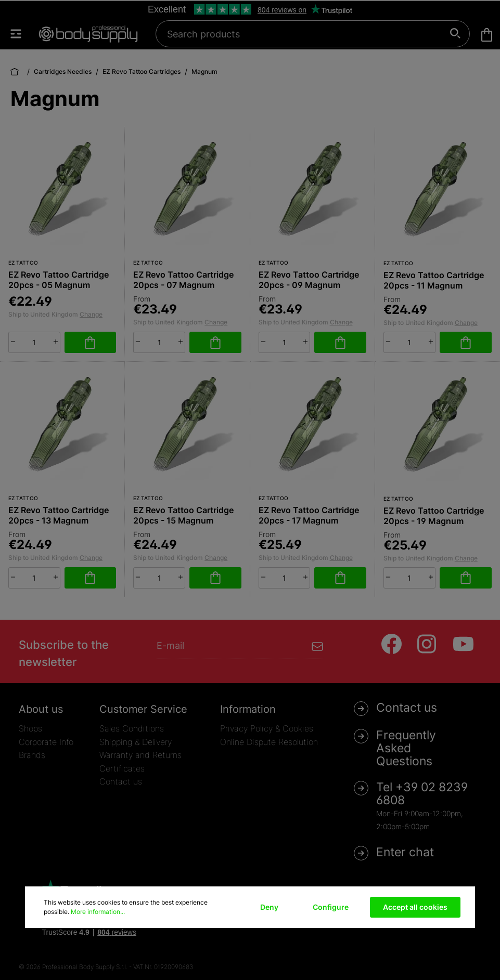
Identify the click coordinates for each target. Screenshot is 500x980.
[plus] (56, 342)
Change (91, 314)
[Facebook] (392, 644)
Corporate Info (46, 742)
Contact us (121, 781)
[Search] (456, 34)
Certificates (122, 768)
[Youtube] (463, 644)
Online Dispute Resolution (269, 742)
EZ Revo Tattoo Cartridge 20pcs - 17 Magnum (309, 515)
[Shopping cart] (487, 35)
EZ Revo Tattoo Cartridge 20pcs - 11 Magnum (434, 280)
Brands (32, 755)
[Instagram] (427, 644)
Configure (331, 907)
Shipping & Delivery (136, 742)
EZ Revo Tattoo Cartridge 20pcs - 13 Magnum (59, 515)
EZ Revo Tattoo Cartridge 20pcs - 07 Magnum (183, 280)
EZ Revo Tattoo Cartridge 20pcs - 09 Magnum (309, 280)
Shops (30, 728)
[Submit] (318, 645)
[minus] (13, 342)
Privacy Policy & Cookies (267, 728)
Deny (269, 907)
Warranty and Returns (140, 755)
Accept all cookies (415, 907)
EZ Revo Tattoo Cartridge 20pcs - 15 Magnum (183, 515)
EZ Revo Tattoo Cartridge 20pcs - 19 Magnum (434, 516)
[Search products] (307, 34)
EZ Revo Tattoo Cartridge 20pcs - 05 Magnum (59, 280)
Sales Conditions (132, 728)
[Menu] (21, 34)
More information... (98, 912)
